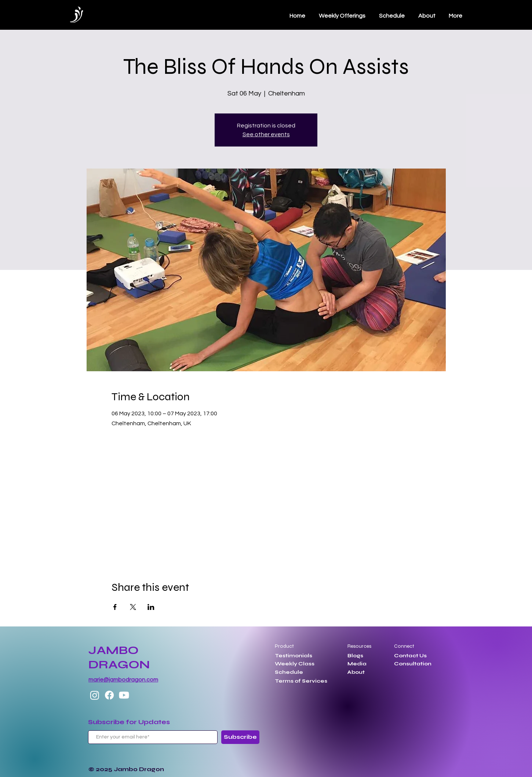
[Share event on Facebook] (115, 607)
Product (284, 646)
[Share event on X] (133, 607)
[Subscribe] (240, 737)
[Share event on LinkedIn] (151, 607)
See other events (266, 134)
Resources (359, 646)
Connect (404, 646)
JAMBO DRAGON (119, 657)
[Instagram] (95, 695)
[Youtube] (124, 695)
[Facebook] (109, 695)
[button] (392, 16)
